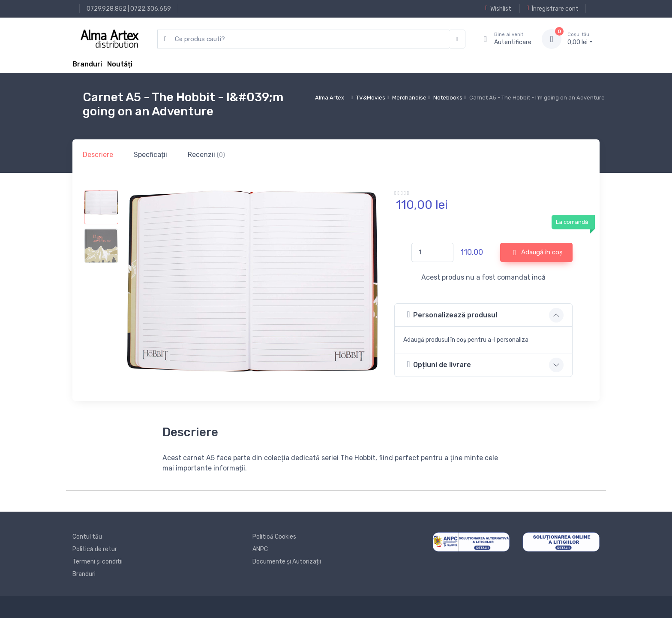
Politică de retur (95, 549)
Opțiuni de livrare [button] (439, 364)
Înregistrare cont (553, 9)
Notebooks (448, 98)
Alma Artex (330, 98)
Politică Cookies (274, 537)
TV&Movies (371, 98)
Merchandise (409, 98)
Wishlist (498, 9)
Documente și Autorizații (287, 562)
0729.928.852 (106, 9)
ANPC (260, 549)
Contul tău (87, 537)
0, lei (580, 39)
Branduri (87, 64)
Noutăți (120, 64)
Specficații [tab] (150, 155)
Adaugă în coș (538, 253)
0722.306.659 (151, 9)
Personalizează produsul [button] (452, 315)
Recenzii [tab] (206, 155)
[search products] (303, 39)
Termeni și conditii (97, 562)
